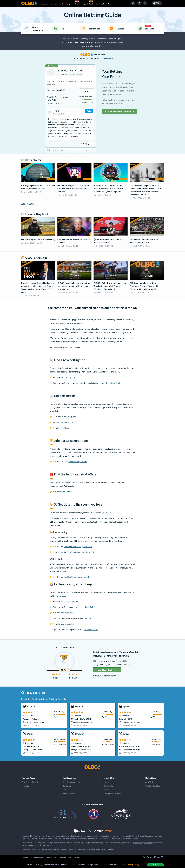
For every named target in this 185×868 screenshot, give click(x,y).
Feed (91, 3)
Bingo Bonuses (109, 790)
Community (100, 4)
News (110, 4)
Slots (62, 4)
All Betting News (29, 204)
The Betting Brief (113, 383)
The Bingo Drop (91, 629)
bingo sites (70, 624)
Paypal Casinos (69, 794)
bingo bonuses (60, 596)
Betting (45, 4)
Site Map (62, 858)
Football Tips (63, 428)
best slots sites (67, 613)
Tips (84, 4)
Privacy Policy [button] (133, 865)
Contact (49, 858)
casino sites (148, 843)
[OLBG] (93, 767)
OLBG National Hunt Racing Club (81, 552)
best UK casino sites (70, 601)
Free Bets (107, 782)
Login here (115, 676)
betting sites (137, 843)
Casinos (54, 4)
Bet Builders (68, 786)
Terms (70, 858)
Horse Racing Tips (65, 422)
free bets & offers (65, 492)
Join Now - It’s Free (107, 670)
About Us (26, 858)
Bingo (69, 4)
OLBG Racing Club (153, 786)
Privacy (77, 858)
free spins (130, 592)
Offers (77, 3)
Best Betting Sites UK (30, 782)
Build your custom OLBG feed (120, 111)
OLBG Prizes (150, 782)
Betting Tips (71, 417)
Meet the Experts (38, 858)
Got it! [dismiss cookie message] (155, 865)
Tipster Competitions (78, 461)
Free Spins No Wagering (113, 794)
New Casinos (27, 786)
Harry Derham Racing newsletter (78, 546)
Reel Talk (87, 618)
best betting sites (68, 377)
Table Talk (89, 607)
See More (108, 58)
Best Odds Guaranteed (72, 782)
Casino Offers (109, 786)
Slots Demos (68, 790)
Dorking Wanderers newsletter (77, 577)
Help (56, 858)
